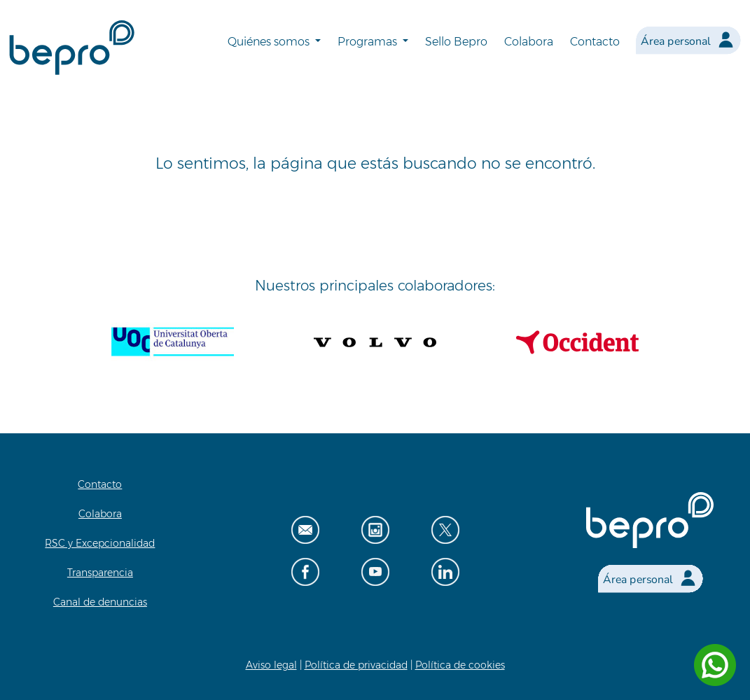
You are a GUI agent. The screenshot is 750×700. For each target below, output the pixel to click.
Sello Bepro (456, 42)
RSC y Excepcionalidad (100, 543)
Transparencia (100, 573)
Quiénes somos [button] (270, 42)
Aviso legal (271, 665)
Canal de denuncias (100, 602)
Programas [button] (369, 42)
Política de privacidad (356, 665)
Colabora (529, 42)
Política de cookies (460, 665)
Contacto (595, 42)
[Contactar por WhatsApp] (715, 665)
